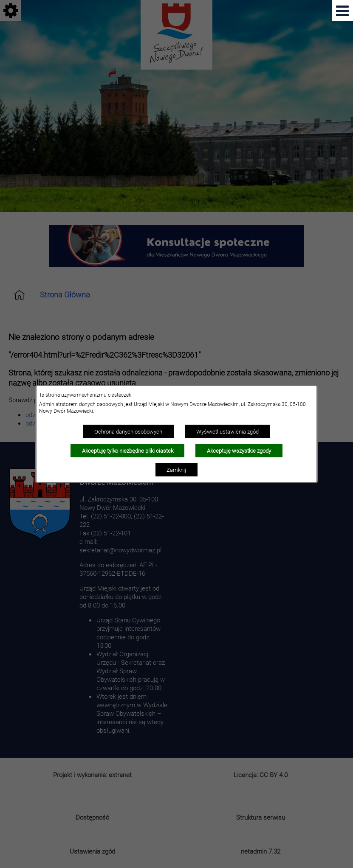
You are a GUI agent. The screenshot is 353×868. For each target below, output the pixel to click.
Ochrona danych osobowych (128, 431)
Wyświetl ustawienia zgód (227, 431)
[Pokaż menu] (342, 11)
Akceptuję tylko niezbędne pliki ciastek (128, 451)
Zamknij (176, 470)
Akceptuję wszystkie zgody (239, 451)
